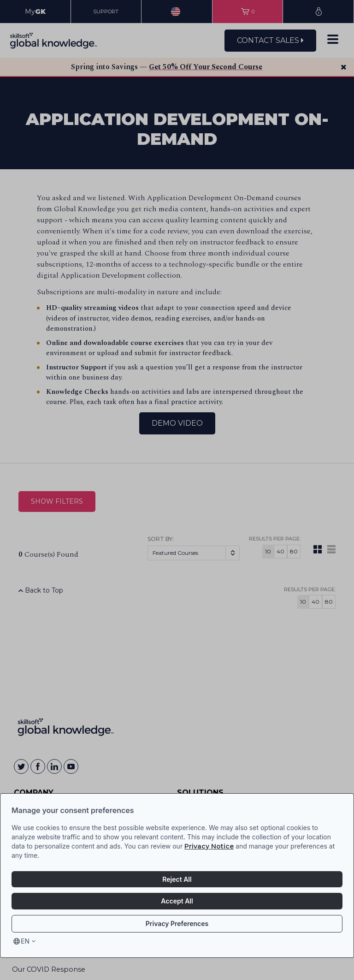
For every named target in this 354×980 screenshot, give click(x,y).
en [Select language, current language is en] (25, 941)
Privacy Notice (209, 846)
